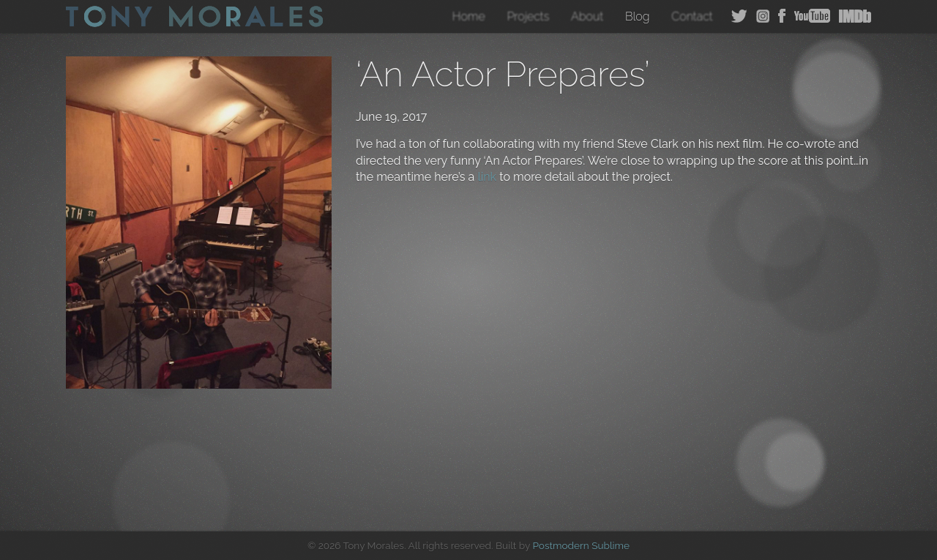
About (587, 16)
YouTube (812, 16)
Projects (528, 16)
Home (469, 16)
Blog (638, 16)
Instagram (763, 16)
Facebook (782, 16)
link (487, 177)
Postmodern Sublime (581, 545)
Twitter (739, 16)
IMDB (855, 16)
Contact (692, 16)
